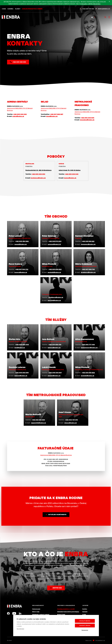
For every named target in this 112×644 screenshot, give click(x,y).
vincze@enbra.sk (71, 423)
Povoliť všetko (85, 621)
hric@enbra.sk (20, 348)
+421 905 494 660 (22, 241)
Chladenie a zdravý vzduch (41, 614)
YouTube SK (14, 613)
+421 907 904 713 (22, 269)
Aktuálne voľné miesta (57, 515)
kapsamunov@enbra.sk (89, 348)
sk (92, 17)
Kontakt (85, 612)
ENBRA (15, 606)
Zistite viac (57, 588)
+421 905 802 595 (22, 373)
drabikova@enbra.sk (88, 272)
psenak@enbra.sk (54, 376)
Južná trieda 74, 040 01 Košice (70, 170)
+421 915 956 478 (55, 345)
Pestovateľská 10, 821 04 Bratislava (39, 170)
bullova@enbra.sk (54, 348)
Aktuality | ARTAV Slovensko (91, 4)
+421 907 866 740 (88, 269)
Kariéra (10, 9)
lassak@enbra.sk (21, 244)
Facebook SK (8, 613)
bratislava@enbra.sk (38, 178)
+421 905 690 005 (22, 345)
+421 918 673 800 (55, 241)
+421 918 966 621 (88, 241)
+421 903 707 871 (72, 420)
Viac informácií (20, 629)
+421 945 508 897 (55, 373)
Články (18, 9)
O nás (4, 9)
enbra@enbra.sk (104, 9)
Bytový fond (61, 614)
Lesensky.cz (101, 641)
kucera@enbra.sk (21, 272)
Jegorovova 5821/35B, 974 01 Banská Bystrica (56, 455)
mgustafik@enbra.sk (39, 423)
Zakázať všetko (85, 626)
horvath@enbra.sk (54, 300)
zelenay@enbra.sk (54, 244)
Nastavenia (85, 630)
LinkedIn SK (20, 613)
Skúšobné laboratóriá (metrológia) (68, 612)
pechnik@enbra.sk (54, 272)
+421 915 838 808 (55, 269)
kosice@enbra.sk (70, 178)
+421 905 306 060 (88, 9)
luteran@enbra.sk (21, 376)
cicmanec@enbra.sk (88, 244)
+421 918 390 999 (38, 420)
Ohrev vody (36, 612)
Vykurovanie (36, 609)
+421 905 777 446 (88, 345)
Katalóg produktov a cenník (32, 9)
